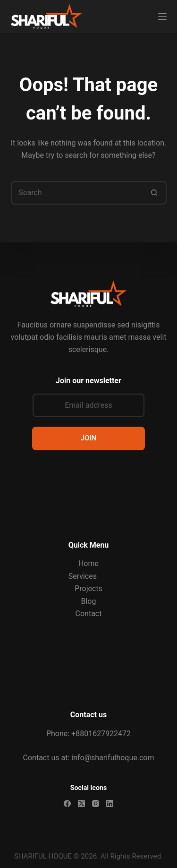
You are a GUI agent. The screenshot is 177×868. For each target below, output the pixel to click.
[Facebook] (67, 804)
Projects (88, 589)
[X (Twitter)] (81, 804)
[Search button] (155, 193)
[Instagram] (96, 804)
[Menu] (162, 17)
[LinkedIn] (110, 804)
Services (83, 576)
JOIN (89, 438)
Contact (89, 614)
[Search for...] (77, 193)
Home (88, 563)
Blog (89, 601)
